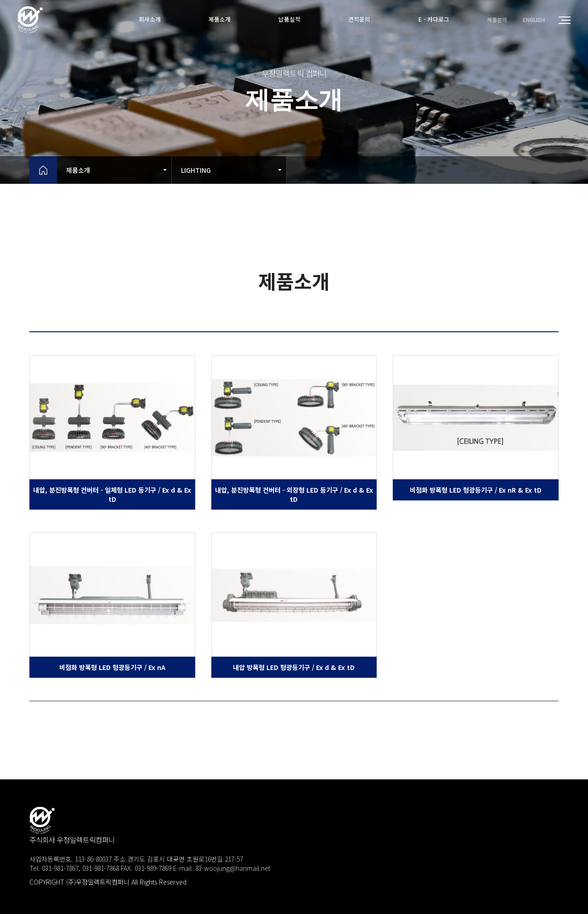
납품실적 (289, 19)
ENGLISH (534, 20)
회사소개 (146, 19)
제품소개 (218, 19)
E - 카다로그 (438, 19)
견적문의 (361, 19)
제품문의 (497, 20)
